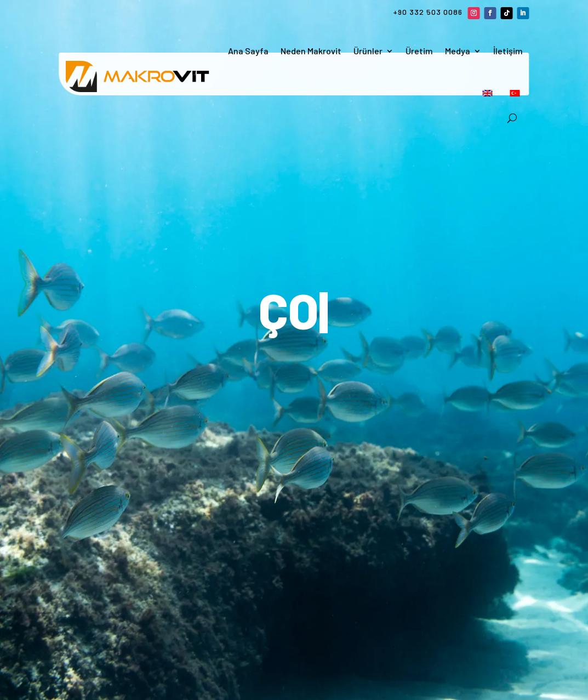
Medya (458, 51)
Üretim (419, 51)
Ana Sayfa (248, 51)
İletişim (508, 51)
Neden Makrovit (311, 51)
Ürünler (368, 51)
